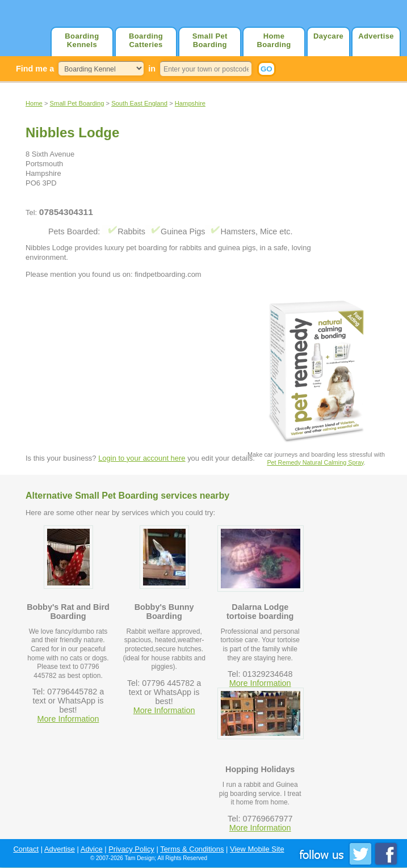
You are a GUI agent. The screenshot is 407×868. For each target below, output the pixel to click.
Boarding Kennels (82, 40)
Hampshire (190, 103)
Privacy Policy (131, 849)
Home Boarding (274, 40)
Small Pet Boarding (210, 40)
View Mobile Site (257, 849)
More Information (68, 719)
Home (34, 103)
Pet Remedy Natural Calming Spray (315, 462)
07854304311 (66, 212)
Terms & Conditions (192, 849)
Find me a (35, 69)
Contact (26, 849)
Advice (92, 849)
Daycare (328, 36)
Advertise (376, 36)
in (152, 69)
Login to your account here (142, 458)
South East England (139, 103)
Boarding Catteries (146, 40)
